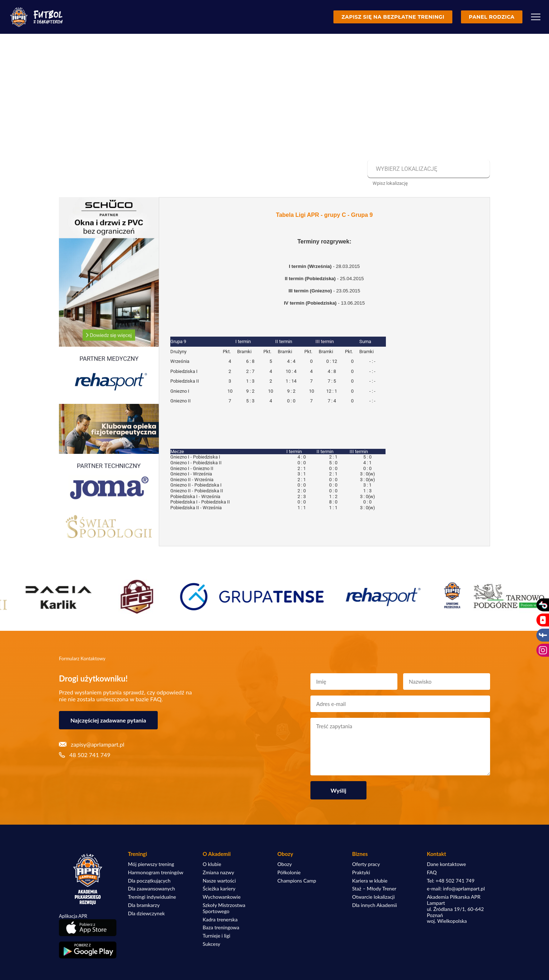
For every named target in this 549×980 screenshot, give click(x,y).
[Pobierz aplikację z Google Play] (88, 950)
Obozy (285, 864)
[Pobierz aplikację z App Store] (88, 928)
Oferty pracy (366, 864)
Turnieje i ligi (216, 936)
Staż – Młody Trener (374, 889)
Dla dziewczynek (146, 913)
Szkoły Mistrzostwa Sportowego (224, 908)
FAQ (432, 872)
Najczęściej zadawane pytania (108, 720)
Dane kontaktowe (446, 864)
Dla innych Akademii (375, 905)
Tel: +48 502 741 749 (451, 881)
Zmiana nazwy (218, 872)
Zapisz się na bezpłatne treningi (393, 17)
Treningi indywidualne (152, 897)
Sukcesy (211, 944)
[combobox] (428, 169)
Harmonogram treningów (156, 872)
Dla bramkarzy (144, 905)
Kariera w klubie (370, 881)
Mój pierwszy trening (151, 864)
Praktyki (361, 872)
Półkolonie (289, 872)
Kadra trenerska (220, 920)
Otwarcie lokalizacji (373, 897)
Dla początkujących (149, 881)
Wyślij (338, 790)
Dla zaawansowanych (151, 889)
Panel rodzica (492, 17)
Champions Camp (297, 881)
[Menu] (536, 17)
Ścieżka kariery (219, 889)
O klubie (212, 864)
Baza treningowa (221, 927)
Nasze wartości (219, 881)
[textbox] (428, 169)
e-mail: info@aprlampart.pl (456, 889)
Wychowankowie (222, 897)
